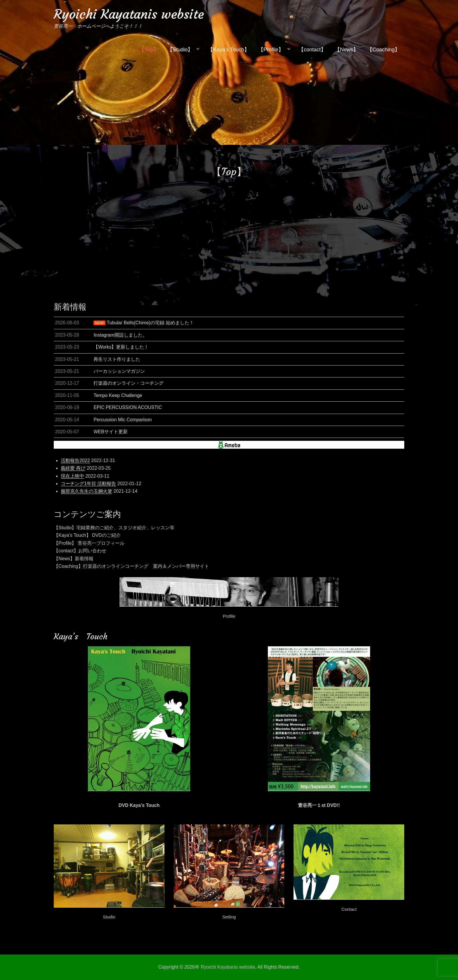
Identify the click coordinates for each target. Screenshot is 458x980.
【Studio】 (180, 50)
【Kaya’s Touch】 (228, 50)
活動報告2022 (75, 461)
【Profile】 (271, 50)
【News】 (347, 50)
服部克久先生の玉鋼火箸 (86, 491)
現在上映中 (72, 476)
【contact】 (312, 50)
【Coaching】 (384, 50)
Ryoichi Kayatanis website (129, 14)
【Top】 (149, 50)
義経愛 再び (73, 468)
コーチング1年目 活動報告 (88, 484)
